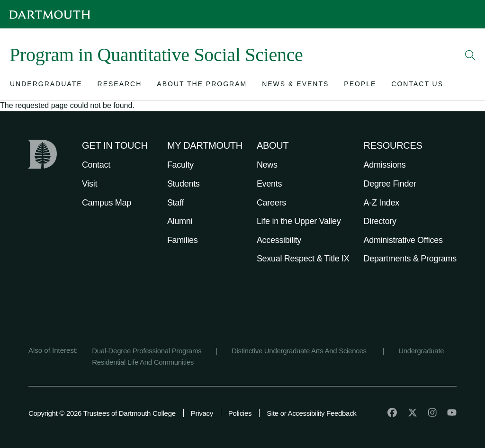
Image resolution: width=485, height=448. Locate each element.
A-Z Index (382, 203)
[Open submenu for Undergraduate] (46, 86)
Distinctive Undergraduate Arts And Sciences (300, 351)
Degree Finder (390, 184)
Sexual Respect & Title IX (303, 259)
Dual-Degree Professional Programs (147, 351)
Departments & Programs (410, 259)
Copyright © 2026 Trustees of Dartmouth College (102, 413)
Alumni (180, 221)
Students (184, 184)
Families (183, 240)
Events (269, 184)
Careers (271, 203)
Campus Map (107, 203)
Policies (240, 413)
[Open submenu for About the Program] (202, 86)
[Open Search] (470, 55)
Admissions (385, 165)
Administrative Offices (403, 240)
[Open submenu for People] (360, 86)
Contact (96, 165)
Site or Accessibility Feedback (311, 413)
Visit (90, 184)
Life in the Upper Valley (299, 221)
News (267, 165)
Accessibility (279, 240)
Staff (175, 203)
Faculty (180, 165)
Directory (380, 221)
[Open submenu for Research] (120, 86)
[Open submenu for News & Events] (295, 86)
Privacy (202, 413)
